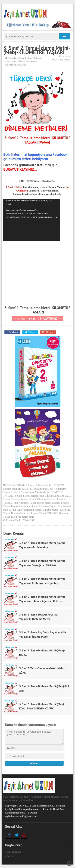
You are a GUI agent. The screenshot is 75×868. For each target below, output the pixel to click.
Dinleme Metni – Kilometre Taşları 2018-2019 (34, 513)
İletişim (10, 856)
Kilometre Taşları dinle (22, 517)
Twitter (32, 332)
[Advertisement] (38, 269)
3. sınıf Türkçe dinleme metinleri (25, 510)
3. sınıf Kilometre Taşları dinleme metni (31, 503)
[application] (32, 220)
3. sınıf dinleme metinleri (16, 499)
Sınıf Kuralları (14, 852)
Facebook (13, 332)
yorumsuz (66, 56)
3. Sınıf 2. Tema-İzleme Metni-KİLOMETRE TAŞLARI (37, 310)
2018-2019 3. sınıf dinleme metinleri (35, 485)
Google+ (50, 332)
